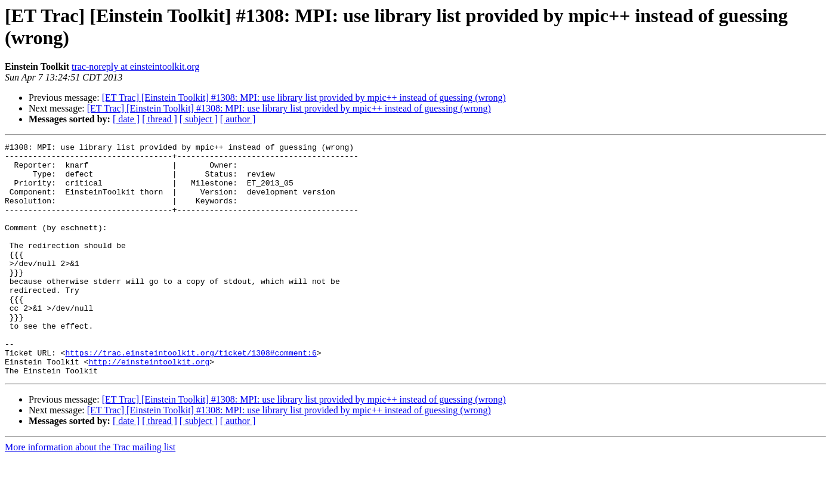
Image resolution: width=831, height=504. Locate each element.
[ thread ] (160, 119)
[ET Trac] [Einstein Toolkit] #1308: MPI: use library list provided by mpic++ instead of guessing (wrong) (304, 98)
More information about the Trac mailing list (90, 494)
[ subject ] (199, 119)
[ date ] (126, 119)
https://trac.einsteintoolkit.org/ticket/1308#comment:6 (191, 395)
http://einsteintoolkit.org (149, 406)
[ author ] (238, 119)
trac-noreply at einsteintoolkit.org (135, 67)
